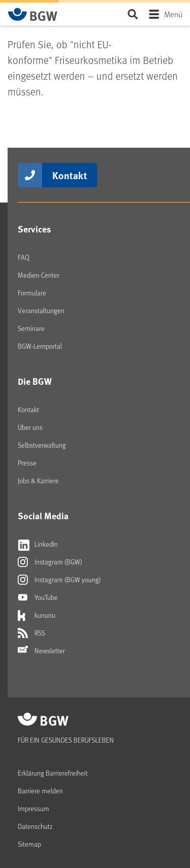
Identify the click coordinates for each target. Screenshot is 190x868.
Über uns (30, 427)
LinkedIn (38, 544)
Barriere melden (40, 791)
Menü (173, 14)
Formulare (32, 293)
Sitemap (29, 844)
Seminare (31, 328)
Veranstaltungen (41, 310)
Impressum (33, 808)
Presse (27, 463)
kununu (36, 615)
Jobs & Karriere (38, 480)
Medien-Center (39, 275)
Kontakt (70, 175)
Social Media (43, 516)
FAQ (24, 257)
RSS (31, 633)
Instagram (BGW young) (59, 580)
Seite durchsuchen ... (132, 14)
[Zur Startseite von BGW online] (33, 14)
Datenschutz (35, 826)
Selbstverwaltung (42, 445)
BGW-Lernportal (40, 346)
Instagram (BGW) (50, 562)
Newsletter (41, 651)
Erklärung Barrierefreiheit (53, 773)
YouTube (38, 597)
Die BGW (35, 381)
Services (34, 229)
